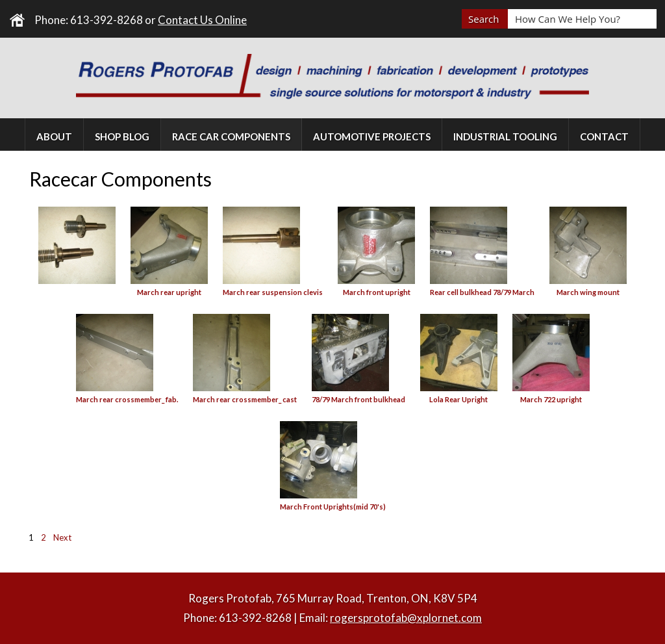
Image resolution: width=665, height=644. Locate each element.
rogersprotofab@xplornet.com (406, 618)
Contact (604, 136)
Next (62, 537)
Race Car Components (231, 136)
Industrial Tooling (505, 136)
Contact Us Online (202, 20)
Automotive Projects (372, 136)
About (54, 136)
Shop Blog (122, 136)
